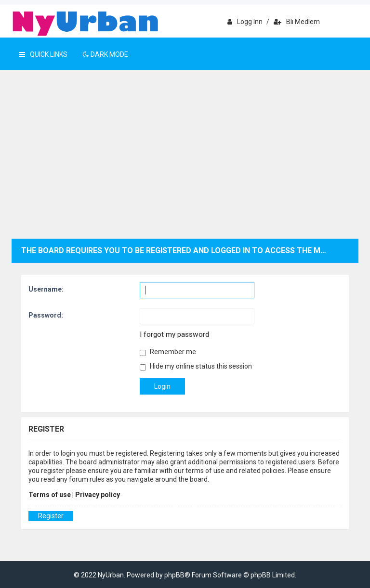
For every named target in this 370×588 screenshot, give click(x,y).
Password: (46, 315)
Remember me (168, 352)
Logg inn (245, 22)
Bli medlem (297, 22)
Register (51, 516)
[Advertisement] (185, 166)
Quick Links (43, 54)
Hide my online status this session (196, 366)
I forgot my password (174, 334)
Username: (46, 289)
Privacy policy (98, 495)
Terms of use (50, 495)
